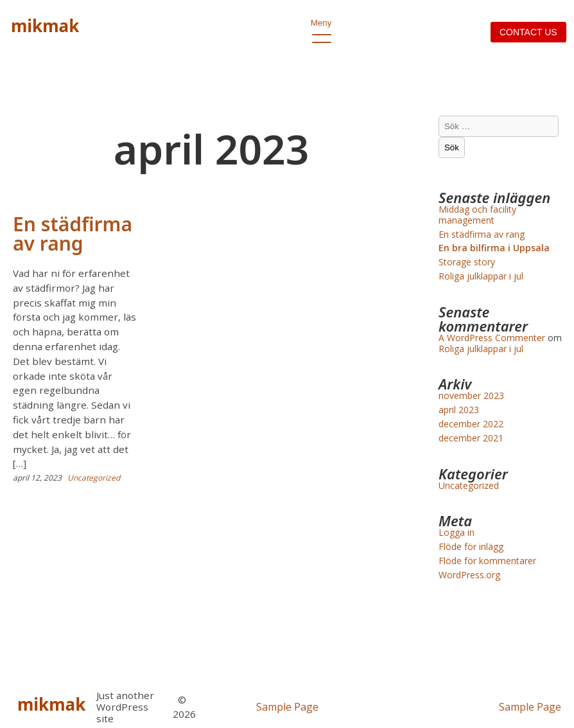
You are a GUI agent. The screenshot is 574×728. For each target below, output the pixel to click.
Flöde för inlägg (471, 546)
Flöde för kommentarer (487, 561)
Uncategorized (94, 478)
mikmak (45, 26)
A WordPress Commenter (492, 338)
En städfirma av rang (73, 234)
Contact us (528, 32)
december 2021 (471, 438)
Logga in (457, 532)
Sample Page (287, 707)
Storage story (467, 262)
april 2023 (459, 410)
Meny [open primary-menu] (321, 26)
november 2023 (471, 395)
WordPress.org (469, 575)
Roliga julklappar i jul (481, 276)
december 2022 (471, 424)
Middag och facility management (477, 215)
